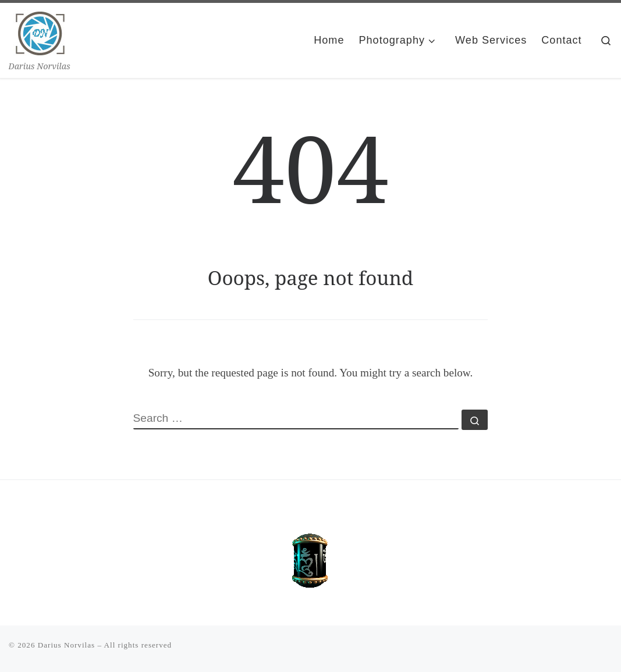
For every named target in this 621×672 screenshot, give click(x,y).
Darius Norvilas (66, 645)
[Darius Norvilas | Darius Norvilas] (40, 30)
